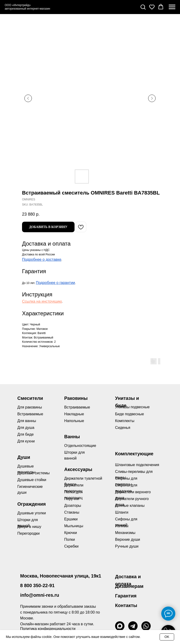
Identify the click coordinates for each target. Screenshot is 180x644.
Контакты (126, 605)
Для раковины (30, 407)
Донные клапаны (130, 506)
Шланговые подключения (137, 465)
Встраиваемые (77, 407)
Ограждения (32, 504)
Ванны (72, 437)
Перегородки (28, 533)
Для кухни (26, 441)
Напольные (74, 421)
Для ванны (27, 421)
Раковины (76, 398)
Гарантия (126, 596)
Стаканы (72, 512)
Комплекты (125, 421)
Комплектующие (134, 454)
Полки (69, 539)
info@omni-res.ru (40, 595)
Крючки (71, 533)
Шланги (122, 512)
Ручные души (127, 546)
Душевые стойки (32, 480)
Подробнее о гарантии (55, 283)
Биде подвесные (129, 414)
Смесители (30, 398)
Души (24, 457)
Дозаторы (73, 506)
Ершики (71, 519)
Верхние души (128, 539)
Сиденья (123, 428)
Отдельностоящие (80, 446)
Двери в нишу (29, 527)
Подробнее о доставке (42, 259)
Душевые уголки (32, 513)
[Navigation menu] (172, 7)
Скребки (71, 546)
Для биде (26, 434)
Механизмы (125, 533)
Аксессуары (78, 469)
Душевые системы (34, 473)
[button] (143, 7)
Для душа (26, 428)
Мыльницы (74, 526)
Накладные (74, 414)
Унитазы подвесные (132, 407)
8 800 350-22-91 (37, 585)
